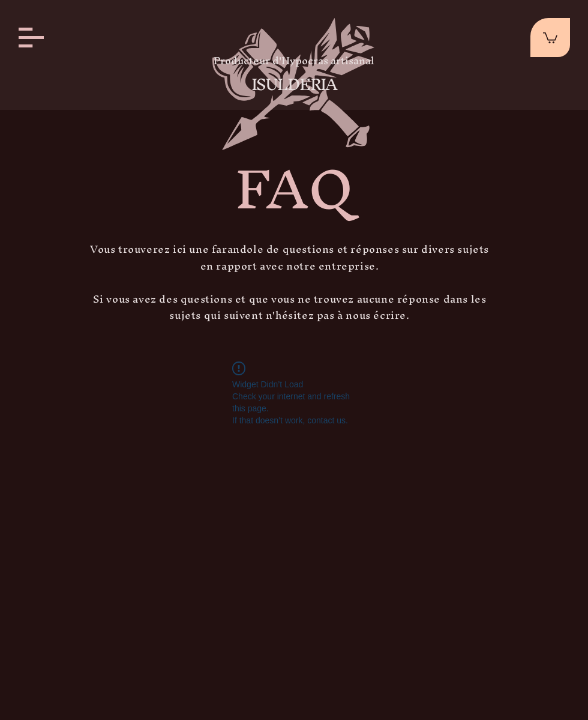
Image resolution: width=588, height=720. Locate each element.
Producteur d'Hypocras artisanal (294, 60)
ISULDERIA (294, 84)
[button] (31, 38)
